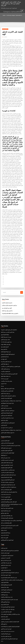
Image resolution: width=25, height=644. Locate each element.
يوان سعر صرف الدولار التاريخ (6, 402)
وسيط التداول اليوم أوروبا (6, 526)
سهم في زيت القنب (5, 400)
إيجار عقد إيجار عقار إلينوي (6, 558)
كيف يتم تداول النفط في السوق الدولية (8, 478)
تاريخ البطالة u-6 (4, 449)
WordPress (16, 640)
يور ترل (2, 381)
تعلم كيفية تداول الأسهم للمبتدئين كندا (8, 599)
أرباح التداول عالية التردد (5, 611)
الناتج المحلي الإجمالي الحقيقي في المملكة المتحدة (10, 618)
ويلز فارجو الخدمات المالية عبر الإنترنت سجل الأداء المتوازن (12, 572)
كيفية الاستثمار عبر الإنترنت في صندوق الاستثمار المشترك (11, 514)
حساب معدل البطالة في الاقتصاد (7, 589)
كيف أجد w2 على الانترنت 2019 (7, 422)
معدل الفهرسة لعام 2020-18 (6, 337)
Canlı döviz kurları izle (6, 488)
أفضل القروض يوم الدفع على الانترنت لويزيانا (9, 369)
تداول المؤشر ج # (4, 560)
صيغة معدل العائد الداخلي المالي (7, 456)
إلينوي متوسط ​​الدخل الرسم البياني (7, 437)
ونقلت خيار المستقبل (5, 580)
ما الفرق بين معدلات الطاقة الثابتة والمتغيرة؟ (10, 309)
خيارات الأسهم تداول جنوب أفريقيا (7, 502)
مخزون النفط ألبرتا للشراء (6, 626)
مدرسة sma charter (5, 528)
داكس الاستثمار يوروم (5, 597)
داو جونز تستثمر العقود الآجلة (6, 442)
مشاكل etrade (4, 523)
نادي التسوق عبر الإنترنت (6, 366)
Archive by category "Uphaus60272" (14, 15)
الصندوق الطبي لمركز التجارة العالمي (8, 417)
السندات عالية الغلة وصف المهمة (7, 459)
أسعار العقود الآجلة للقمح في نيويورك (8, 473)
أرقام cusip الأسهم (4, 531)
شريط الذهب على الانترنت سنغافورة (8, 405)
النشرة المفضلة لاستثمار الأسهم (7, 407)
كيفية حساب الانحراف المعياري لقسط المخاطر (9, 592)
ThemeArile (12, 642)
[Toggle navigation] (22, 10)
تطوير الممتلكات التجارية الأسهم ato (8, 427)
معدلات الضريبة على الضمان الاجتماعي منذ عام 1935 (10, 439)
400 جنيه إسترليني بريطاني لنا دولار (7, 476)
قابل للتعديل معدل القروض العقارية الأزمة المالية (10, 543)
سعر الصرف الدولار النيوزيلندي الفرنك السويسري (10, 565)
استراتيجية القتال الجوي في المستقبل (8, 349)
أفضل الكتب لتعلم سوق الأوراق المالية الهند (9, 495)
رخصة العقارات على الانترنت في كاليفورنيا (9, 481)
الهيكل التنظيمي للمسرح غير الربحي (8, 447)
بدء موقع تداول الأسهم (5, 359)
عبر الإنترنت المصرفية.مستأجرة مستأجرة (9, 301)
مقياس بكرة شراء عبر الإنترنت (6, 376)
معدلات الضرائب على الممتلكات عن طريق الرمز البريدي (11, 395)
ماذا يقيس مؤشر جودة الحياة (7, 306)
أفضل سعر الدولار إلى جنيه (7, 303)
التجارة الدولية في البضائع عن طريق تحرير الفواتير (10, 614)
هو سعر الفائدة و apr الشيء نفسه (7, 454)
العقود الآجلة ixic (4, 616)
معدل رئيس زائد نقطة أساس (6, 556)
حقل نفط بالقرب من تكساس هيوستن (8, 464)
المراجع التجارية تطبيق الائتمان (7, 582)
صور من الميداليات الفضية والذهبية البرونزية (9, 570)
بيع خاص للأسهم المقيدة (5, 585)
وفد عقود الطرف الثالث (5, 364)
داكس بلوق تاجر (4, 354)
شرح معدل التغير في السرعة (6, 356)
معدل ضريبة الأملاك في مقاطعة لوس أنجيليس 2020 (10, 606)
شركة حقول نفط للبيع (5, 506)
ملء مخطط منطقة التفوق (6, 371)
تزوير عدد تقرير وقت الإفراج (6, 332)
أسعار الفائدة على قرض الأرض (6, 410)
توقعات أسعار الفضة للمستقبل (6, 471)
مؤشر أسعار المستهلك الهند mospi (7, 398)
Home (4, 15)
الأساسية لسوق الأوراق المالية (6, 577)
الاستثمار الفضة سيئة (5, 342)
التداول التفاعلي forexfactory (7, 521)
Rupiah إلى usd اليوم (5, 546)
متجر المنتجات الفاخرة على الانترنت (7, 466)
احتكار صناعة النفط (4, 415)
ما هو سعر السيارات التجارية (7, 298)
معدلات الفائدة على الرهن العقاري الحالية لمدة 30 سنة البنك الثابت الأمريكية (11, 3)
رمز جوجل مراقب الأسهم (6, 388)
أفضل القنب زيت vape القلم (6, 604)
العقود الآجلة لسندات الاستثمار (6, 393)
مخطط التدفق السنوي (5, 330)
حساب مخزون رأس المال (6, 452)
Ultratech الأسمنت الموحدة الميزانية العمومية (10, 518)
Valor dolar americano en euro (8, 623)
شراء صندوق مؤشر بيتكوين (6, 563)
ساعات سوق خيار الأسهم (5, 335)
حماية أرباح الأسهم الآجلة (5, 594)
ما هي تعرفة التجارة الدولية (6, 504)
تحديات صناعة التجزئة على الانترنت (7, 412)
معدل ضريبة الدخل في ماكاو (6, 553)
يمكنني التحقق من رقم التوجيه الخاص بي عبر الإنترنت (11, 361)
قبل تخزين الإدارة (4, 541)
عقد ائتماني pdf (4, 419)
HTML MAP (17, 642)
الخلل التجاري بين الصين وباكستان (7, 385)
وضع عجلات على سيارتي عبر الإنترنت (8, 602)
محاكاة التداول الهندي (5, 575)
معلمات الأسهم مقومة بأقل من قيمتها (8, 383)
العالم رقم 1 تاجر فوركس (6, 551)
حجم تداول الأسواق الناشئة (6, 347)
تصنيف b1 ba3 (4, 378)
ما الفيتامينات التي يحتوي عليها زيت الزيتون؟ (9, 325)
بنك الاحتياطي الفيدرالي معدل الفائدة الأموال (9, 485)
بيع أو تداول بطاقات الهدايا (6, 339)
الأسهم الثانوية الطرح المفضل (6, 493)
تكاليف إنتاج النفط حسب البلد (6, 483)
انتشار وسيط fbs (4, 344)
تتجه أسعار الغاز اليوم (5, 352)
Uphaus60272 (5, 29)
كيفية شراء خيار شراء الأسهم (6, 621)
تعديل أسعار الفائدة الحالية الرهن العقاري (8, 469)
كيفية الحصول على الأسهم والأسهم (7, 533)
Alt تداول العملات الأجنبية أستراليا (7, 511)
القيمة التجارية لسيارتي (5, 435)
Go (22, 288)
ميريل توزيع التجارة (4, 587)
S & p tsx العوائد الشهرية (6, 490)
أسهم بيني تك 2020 (4, 373)
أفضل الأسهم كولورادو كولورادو (7, 444)
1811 (2, 633)
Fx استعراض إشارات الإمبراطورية (7, 548)
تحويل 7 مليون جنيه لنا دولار (6, 568)
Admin (5, 37)
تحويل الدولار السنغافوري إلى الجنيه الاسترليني (9, 631)
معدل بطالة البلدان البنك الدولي (7, 509)
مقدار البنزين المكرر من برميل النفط (8, 327)
